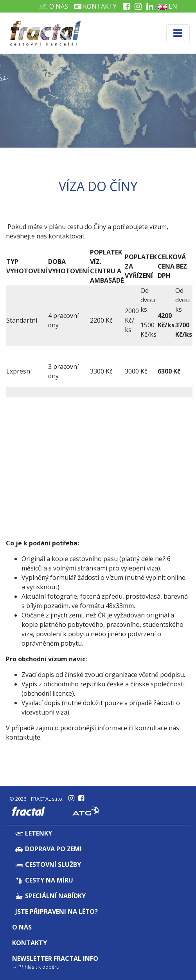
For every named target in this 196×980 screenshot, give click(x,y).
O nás (56, 6)
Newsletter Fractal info (55, 958)
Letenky (34, 833)
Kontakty (95, 6)
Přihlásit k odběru (39, 967)
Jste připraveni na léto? (57, 911)
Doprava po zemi (49, 849)
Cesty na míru (44, 880)
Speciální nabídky (50, 896)
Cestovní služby (48, 864)
